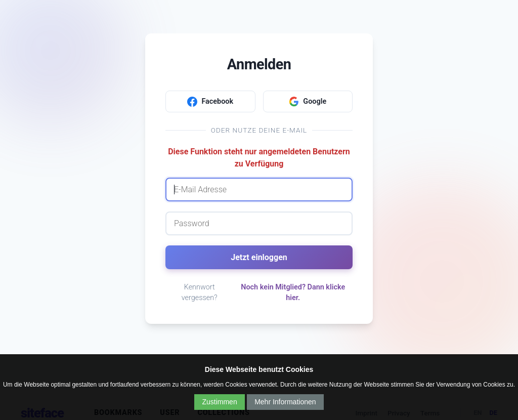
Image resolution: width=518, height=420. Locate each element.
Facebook (210, 102)
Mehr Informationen (285, 402)
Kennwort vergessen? (200, 293)
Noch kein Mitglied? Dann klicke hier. (293, 293)
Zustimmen (219, 402)
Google (308, 102)
